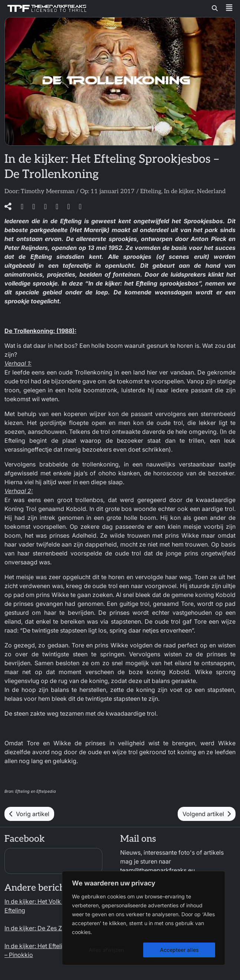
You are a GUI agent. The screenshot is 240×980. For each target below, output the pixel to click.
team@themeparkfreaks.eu (157, 870)
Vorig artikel (29, 814)
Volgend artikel (207, 814)
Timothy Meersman (48, 192)
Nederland (211, 192)
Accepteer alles (179, 950)
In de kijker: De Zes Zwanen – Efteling (56, 928)
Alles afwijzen (106, 950)
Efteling (151, 192)
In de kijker (179, 192)
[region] (144, 918)
